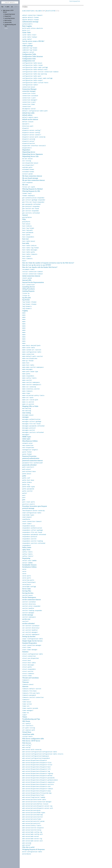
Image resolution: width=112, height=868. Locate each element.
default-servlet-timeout (30, 119)
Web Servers (8, 21)
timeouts (25, 686)
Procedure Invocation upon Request (35, 506)
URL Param (26, 721)
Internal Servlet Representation (33, 282)
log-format (26, 300)
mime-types (26, 439)
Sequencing (26, 558)
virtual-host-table (28, 734)
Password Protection (29, 456)
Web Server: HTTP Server (31, 741)
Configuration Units (29, 59)
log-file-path (27, 298)
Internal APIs (8, 23)
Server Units (27, 589)
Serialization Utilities (29, 567)
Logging (25, 311)
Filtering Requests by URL (31, 191)
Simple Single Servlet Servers (32, 641)
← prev (7, 7)
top (2, 7)
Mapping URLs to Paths (30, 406)
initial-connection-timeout (31, 276)
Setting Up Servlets (29, 636)
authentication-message (30, 22)
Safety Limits (27, 547)
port (24, 500)
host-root (25, 239)
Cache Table (27, 32)
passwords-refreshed (29, 465)
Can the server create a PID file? (33, 41)
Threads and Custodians (30, 678)
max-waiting (27, 413)
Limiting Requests (28, 291)
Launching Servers (10, 18)
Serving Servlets (28, 593)
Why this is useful (28, 847)
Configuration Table (29, 54)
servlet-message (28, 615)
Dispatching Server (10, 14)
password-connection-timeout (33, 460)
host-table (26, 243)
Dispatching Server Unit (30, 156)
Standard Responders (30, 643)
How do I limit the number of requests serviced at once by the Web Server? (48, 263)
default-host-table (28, 113)
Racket (75, 1)
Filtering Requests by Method (32, 189)
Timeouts (26, 682)
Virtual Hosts (27, 732)
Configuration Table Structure (33, 56)
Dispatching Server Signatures (33, 154)
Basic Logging (27, 26)
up (12, 7)
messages (25, 417)
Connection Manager (29, 89)
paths (24, 476)
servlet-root (26, 619)
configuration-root (29, 61)
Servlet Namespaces (29, 597)
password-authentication (31, 458)
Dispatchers (8, 16)
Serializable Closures (29, 565)
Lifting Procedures (29, 289)
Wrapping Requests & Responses (34, 849)
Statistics (25, 652)
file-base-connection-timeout (32, 176)
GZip (24, 219)
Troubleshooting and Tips (31, 719)
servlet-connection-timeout (32, 600)
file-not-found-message (30, 178)
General (25, 215)
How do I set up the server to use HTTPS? (37, 265)
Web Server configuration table (33, 739)
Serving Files (27, 591)
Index (6, 28)
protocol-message (28, 508)
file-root (25, 185)
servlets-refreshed (28, 623)
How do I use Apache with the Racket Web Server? (40, 267)
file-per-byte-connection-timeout (34, 180)
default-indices (27, 115)
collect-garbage (28, 46)
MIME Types (27, 437)
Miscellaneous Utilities (30, 441)
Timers (25, 717)
